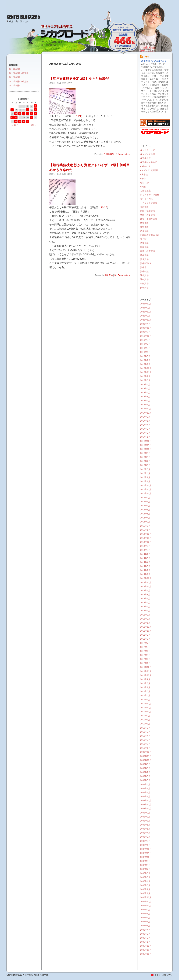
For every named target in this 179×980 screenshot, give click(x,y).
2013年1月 (145, 623)
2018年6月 (145, 385)
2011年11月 (146, 671)
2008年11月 (146, 805)
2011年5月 (145, 695)
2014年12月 (146, 534)
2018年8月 (145, 380)
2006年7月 (145, 918)
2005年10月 (146, 954)
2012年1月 (145, 663)
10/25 (104, 207)
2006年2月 (145, 938)
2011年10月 (146, 675)
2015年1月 (145, 530)
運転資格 (144, 279)
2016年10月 (146, 449)
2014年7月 (145, 554)
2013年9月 (145, 591)
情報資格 (144, 223)
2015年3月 (145, 522)
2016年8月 (145, 457)
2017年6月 (145, 421)
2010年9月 (145, 716)
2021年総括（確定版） (20, 82)
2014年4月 (145, 562)
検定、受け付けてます (20, 21)
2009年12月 (146, 752)
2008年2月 (145, 841)
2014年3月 (145, 566)
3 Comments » (123, 154)
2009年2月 (145, 793)
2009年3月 (145, 789)
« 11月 (15, 125)
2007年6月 (145, 873)
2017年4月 (145, 425)
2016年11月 (146, 445)
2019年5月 (145, 348)
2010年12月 (146, 704)
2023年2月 (145, 308)
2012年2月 (145, 659)
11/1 (79, 116)
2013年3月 (145, 615)
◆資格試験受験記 (149, 162)
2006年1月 (145, 942)
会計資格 (144, 207)
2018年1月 (145, 405)
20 (12, 117)
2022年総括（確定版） (20, 73)
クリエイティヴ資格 (150, 195)
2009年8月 (145, 768)
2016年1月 (145, 481)
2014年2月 (145, 570)
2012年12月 (146, 627)
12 (35, 110)
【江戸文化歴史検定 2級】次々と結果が (79, 79)
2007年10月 (146, 857)
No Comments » (122, 275)
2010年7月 (145, 724)
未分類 (143, 239)
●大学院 (144, 175)
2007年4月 (145, 881)
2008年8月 (145, 817)
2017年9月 (145, 417)
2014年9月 (145, 546)
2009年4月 (145, 784)
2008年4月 (145, 833)
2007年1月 (145, 893)
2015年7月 (145, 506)
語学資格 (144, 255)
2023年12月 (146, 304)
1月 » (33, 125)
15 (20, 114)
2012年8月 (145, 639)
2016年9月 (145, 453)
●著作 (143, 179)
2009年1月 (145, 797)
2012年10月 (146, 631)
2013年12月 (146, 578)
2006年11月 (146, 902)
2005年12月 (146, 946)
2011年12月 (146, 667)
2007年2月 (145, 889)
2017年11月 (146, 413)
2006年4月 (145, 930)
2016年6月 (145, 465)
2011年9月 (145, 679)
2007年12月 (146, 849)
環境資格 (144, 247)
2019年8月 (145, 340)
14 (16, 114)
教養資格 (144, 231)
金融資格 (109, 275)
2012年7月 (145, 643)
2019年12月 (146, 336)
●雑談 (143, 187)
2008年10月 (146, 809)
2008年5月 (145, 829)
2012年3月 (145, 655)
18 (31, 114)
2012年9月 (145, 635)
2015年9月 (145, 498)
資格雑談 (144, 271)
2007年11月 (146, 853)
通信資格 (144, 275)
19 (35, 114)
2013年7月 (145, 599)
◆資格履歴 (145, 158)
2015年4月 (145, 518)
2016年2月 (145, 477)
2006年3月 (145, 934)
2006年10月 (146, 906)
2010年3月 (145, 740)
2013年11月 (146, 583)
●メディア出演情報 (149, 170)
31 (28, 121)
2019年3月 (145, 356)
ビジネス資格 (146, 199)
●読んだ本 (145, 183)
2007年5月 (145, 877)
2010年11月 (146, 708)
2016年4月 (145, 473)
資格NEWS (145, 263)
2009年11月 (146, 756)
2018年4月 (145, 393)
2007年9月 (145, 861)
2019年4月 (145, 352)
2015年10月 (146, 493)
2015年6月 (145, 510)
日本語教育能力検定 (150, 235)
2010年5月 (145, 732)
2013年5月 (145, 607)
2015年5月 (145, 514)
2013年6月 (145, 603)
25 (31, 117)
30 (24, 121)
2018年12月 (146, 368)
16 (24, 114)
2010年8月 (145, 720)
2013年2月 (145, 619)
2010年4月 (145, 736)
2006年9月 (145, 910)
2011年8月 (145, 683)
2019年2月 (145, 360)
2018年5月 (145, 389)
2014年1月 (145, 574)
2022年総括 (15, 77)
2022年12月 (146, 312)
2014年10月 (146, 542)
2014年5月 (145, 558)
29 (20, 121)
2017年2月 (145, 433)
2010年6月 (145, 728)
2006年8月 (145, 914)
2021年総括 (15, 86)
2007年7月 (145, 869)
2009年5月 (145, 780)
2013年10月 (146, 587)
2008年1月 (145, 845)
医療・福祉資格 (148, 211)
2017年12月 (146, 409)
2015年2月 (145, 526)
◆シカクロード (148, 150)
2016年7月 (145, 461)
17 (28, 114)
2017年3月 (145, 429)
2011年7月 (145, 687)
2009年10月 (146, 760)
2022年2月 (145, 316)
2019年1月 (145, 364)
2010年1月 (145, 748)
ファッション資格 (149, 203)
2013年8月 (145, 595)
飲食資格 (144, 288)
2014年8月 (145, 550)
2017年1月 (145, 437)
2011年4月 (145, 700)
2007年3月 (145, 885)
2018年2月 (145, 401)
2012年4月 (145, 651)
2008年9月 (145, 813)
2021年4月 (145, 324)
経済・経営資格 (148, 251)
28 (16, 121)
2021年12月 (146, 320)
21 (16, 117)
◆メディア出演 (148, 154)
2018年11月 (146, 372)
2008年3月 (145, 837)
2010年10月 (146, 712)
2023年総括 (15, 69)
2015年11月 (146, 489)
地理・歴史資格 (148, 215)
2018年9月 (145, 376)
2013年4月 (145, 611)
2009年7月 (145, 772)
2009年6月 (145, 776)
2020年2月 (145, 332)
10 (28, 110)
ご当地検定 (109, 154)
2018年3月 (145, 397)
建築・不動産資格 (149, 219)
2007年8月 (145, 865)
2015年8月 (145, 502)
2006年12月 (146, 897)
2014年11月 (146, 538)
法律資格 (144, 243)
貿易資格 (144, 259)
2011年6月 (145, 691)
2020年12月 (146, 328)
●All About (145, 166)
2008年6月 (145, 825)
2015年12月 (146, 485)
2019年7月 (145, 344)
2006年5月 (145, 926)
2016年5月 (145, 469)
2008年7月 (145, 821)
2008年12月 (146, 801)
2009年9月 (145, 764)
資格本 (143, 267)
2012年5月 (145, 647)
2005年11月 (146, 950)
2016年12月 (146, 441)
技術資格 (144, 227)
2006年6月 (145, 922)
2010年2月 (145, 744)
